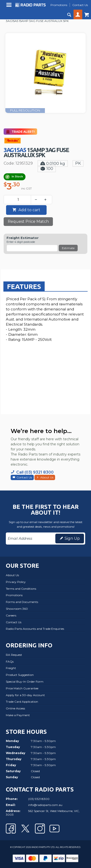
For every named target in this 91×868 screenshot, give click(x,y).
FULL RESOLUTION (25, 111)
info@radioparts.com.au (45, 805)
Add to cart (29, 210)
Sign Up (72, 538)
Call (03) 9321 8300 (35, 472)
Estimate (68, 248)
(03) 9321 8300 (39, 799)
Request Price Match (28, 221)
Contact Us (24, 477)
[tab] (24, 286)
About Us (47, 477)
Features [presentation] (24, 286)
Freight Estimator (23, 238)
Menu (10, 7)
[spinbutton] (18, 200)
